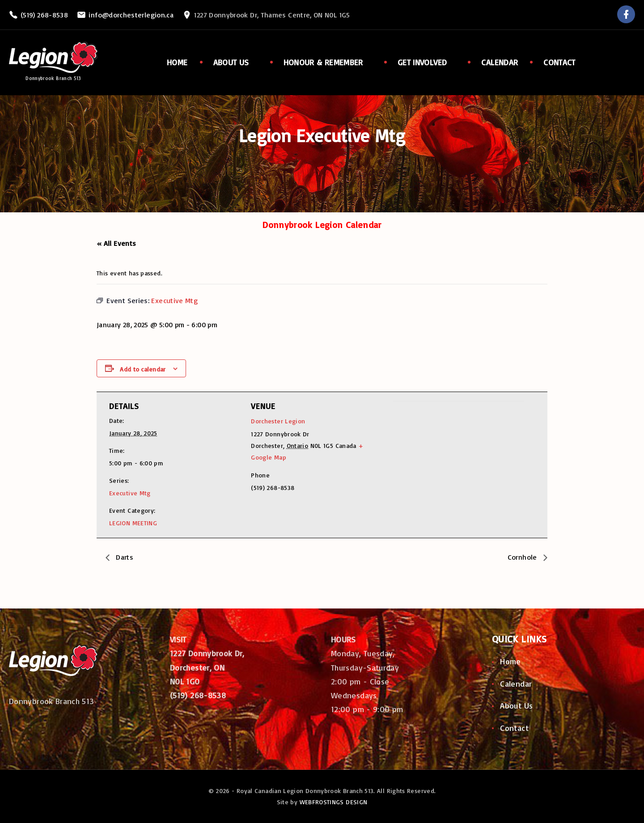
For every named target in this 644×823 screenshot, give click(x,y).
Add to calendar (143, 369)
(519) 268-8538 (44, 15)
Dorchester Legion (278, 421)
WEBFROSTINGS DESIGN (334, 802)
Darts (124, 557)
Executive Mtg (130, 493)
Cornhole (523, 557)
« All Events (116, 243)
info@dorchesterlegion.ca (131, 15)
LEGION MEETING (133, 523)
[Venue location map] (440, 463)
